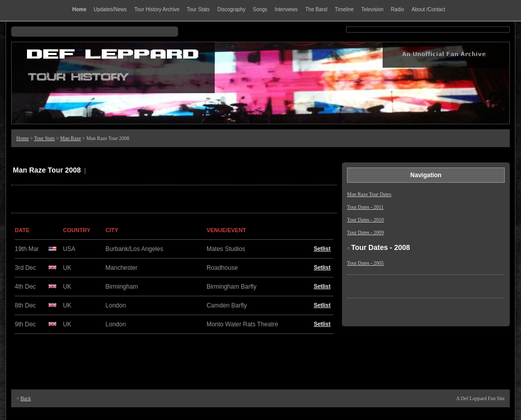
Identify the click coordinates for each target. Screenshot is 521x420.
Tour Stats (45, 138)
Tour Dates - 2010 (365, 220)
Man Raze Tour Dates (369, 194)
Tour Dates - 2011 (365, 207)
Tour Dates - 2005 (365, 263)
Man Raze (70, 138)
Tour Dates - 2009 (365, 232)
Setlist (322, 248)
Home (22, 138)
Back (26, 398)
